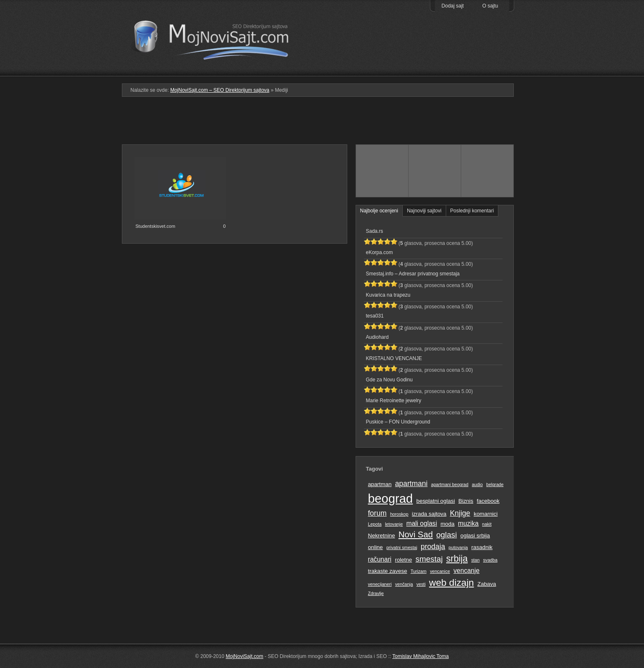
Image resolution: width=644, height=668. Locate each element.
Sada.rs (375, 231)
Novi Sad (416, 534)
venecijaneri (380, 584)
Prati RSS (488, 55)
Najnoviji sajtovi (424, 211)
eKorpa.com (380, 252)
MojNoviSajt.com (245, 656)
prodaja (433, 547)
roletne (403, 560)
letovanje (394, 524)
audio (477, 484)
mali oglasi (422, 523)
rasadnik (482, 547)
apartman (380, 484)
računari (380, 559)
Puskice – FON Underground (398, 422)
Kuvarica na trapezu (388, 295)
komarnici (486, 514)
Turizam (419, 571)
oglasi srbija (475, 536)
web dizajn (451, 582)
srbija (457, 558)
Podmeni (382, 71)
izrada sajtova (429, 514)
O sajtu (490, 6)
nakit (487, 524)
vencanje (467, 571)
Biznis (466, 501)
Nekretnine (382, 536)
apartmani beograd (450, 484)
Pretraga (435, 71)
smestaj (429, 559)
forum (378, 513)
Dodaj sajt (453, 6)
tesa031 (375, 316)
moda (447, 524)
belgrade (495, 484)
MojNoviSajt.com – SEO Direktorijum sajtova (217, 38)
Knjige (460, 513)
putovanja (458, 547)
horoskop (399, 514)
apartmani (411, 484)
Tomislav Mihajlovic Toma (420, 656)
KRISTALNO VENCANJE (394, 358)
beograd (391, 498)
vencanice (440, 571)
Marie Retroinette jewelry (394, 401)
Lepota (375, 524)
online (376, 547)
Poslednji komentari (472, 211)
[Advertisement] (322, 124)
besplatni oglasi (435, 501)
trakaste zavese (388, 571)
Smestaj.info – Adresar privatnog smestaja (413, 274)
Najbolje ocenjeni (379, 211)
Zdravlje (376, 593)
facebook (488, 501)
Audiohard (378, 337)
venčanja (404, 584)
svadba (490, 560)
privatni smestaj (402, 547)
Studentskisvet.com (155, 226)
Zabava (487, 584)
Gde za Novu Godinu (389, 380)
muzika (468, 523)
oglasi (446, 535)
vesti (421, 584)
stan (475, 560)
